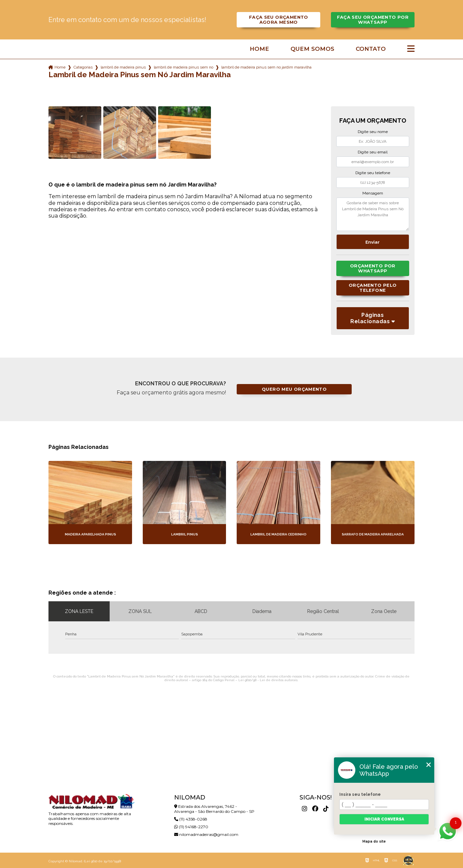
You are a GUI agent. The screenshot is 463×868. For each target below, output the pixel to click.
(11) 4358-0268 (191, 819)
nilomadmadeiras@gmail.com (206, 834)
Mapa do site (374, 841)
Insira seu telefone (360, 794)
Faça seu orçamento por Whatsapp (373, 20)
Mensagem (373, 193)
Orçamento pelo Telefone (373, 288)
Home (259, 49)
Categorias (83, 67)
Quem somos (312, 49)
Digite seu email (373, 152)
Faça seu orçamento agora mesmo (279, 20)
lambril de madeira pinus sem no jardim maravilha (266, 67)
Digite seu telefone (373, 173)
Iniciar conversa (384, 819)
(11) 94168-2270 (191, 827)
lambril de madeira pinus (123, 67)
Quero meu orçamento (294, 389)
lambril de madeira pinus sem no (184, 67)
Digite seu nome (373, 132)
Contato (371, 49)
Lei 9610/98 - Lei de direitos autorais (268, 680)
